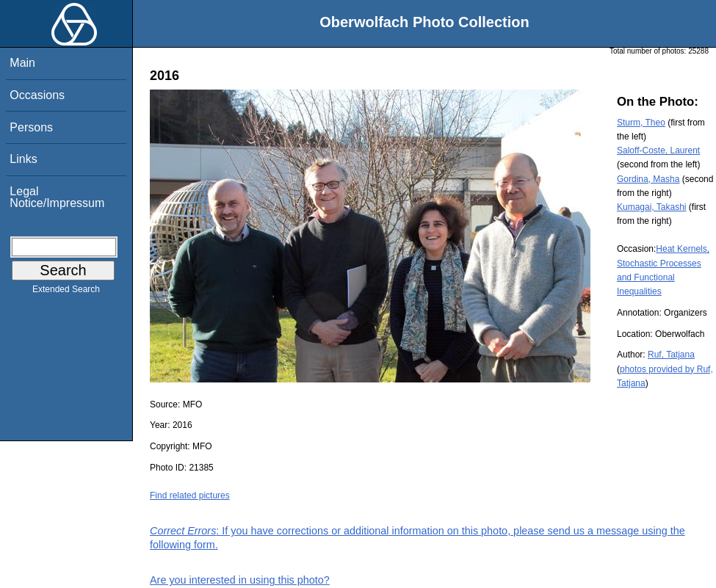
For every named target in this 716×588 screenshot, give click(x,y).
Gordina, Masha (648, 179)
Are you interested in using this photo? (240, 580)
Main (22, 63)
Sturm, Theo (641, 123)
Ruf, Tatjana (671, 355)
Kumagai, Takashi (652, 207)
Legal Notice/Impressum (57, 197)
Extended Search (66, 292)
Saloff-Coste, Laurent (658, 150)
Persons (31, 127)
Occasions (37, 95)
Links (23, 159)
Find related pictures (190, 496)
